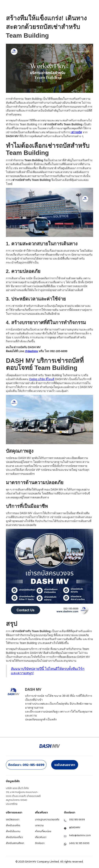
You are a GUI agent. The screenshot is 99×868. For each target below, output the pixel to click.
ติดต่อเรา (40, 843)
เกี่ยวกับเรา (41, 837)
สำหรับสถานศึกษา (15, 843)
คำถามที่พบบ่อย (43, 831)
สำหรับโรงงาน (13, 831)
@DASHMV (75, 827)
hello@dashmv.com (80, 835)
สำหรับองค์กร (13, 825)
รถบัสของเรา (13, 820)
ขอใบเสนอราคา (65, 765)
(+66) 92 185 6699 (79, 843)
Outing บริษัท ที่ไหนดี (42, 379)
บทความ (39, 825)
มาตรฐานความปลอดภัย (47, 820)
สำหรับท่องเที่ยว (14, 837)
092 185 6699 (77, 820)
